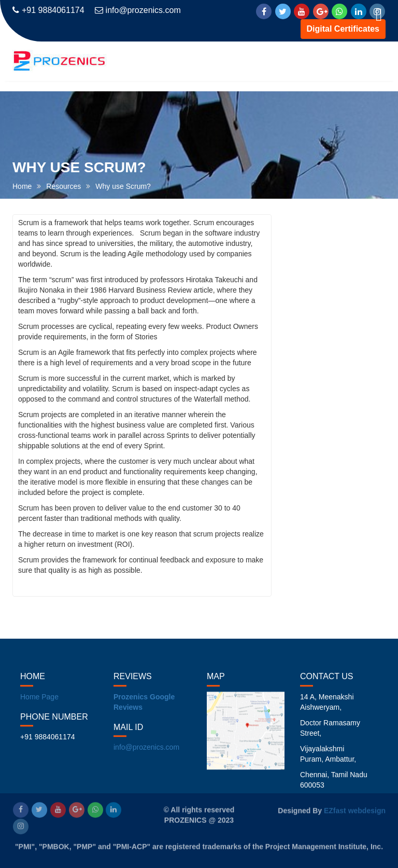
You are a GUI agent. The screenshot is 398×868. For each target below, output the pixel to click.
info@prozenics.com (138, 10)
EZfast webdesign (355, 810)
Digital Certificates (343, 29)
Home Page (39, 702)
